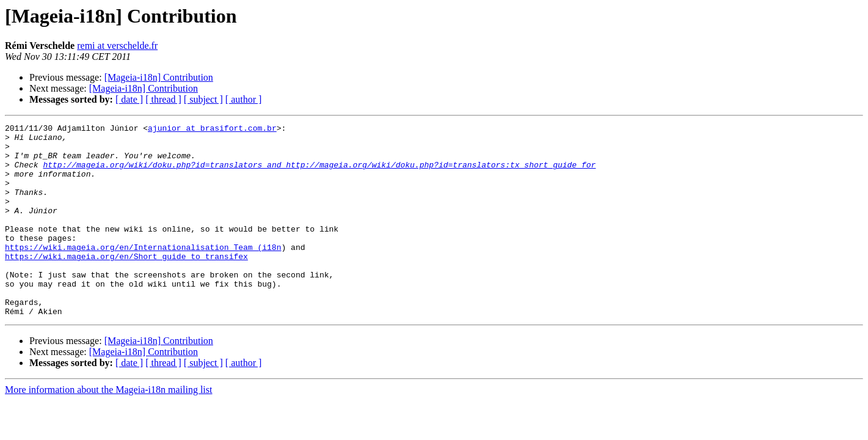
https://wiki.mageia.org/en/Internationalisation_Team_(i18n (143, 273)
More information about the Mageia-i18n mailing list (108, 428)
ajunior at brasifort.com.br (212, 130)
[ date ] (129, 99)
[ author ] (244, 99)
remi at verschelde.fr (117, 46)
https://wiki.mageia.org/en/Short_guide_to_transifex (126, 284)
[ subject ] (203, 99)
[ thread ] (163, 99)
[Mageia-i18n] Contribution (159, 77)
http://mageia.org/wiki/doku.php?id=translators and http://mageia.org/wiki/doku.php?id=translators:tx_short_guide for (319, 174)
